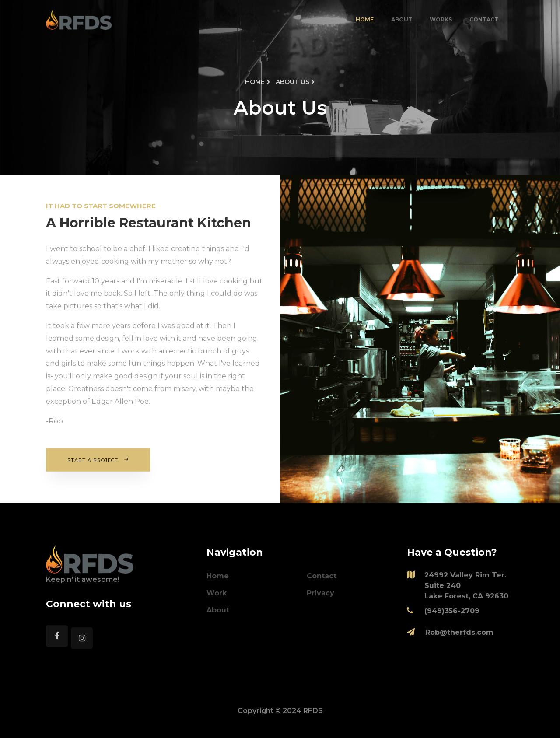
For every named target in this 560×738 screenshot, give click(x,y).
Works (441, 19)
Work (217, 593)
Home (365, 19)
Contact (484, 19)
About (402, 19)
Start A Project (98, 460)
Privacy (320, 593)
